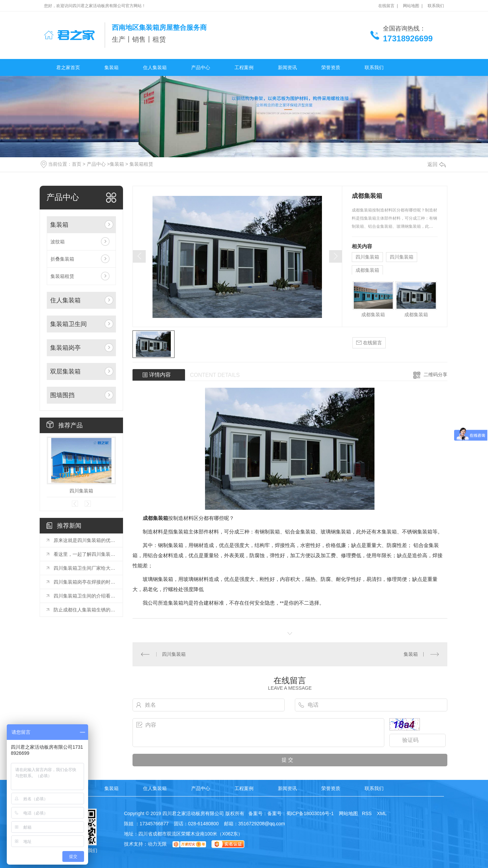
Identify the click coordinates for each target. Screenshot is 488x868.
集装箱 (111, 67)
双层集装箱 (65, 371)
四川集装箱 (81, 491)
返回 (436, 164)
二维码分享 (435, 375)
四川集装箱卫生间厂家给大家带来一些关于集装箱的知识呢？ (85, 568)
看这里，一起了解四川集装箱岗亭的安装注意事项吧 (85, 554)
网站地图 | (413, 6)
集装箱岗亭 (65, 348)
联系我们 (436, 6)
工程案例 (244, 67)
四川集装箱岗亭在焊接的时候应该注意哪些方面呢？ (85, 582)
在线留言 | (388, 6)
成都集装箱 (367, 270)
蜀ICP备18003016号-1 (310, 813)
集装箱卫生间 (68, 324)
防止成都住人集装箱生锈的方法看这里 (85, 610)
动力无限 (157, 844)
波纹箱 (58, 242)
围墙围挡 (62, 395)
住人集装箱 (155, 67)
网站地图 (348, 813)
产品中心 (201, 67)
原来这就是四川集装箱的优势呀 (85, 540)
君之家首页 (68, 67)
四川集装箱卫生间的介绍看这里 (85, 596)
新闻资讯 (287, 67)
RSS (368, 813)
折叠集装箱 (62, 259)
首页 (77, 164)
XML (382, 813)
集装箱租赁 (141, 164)
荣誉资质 (331, 67)
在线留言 (369, 343)
